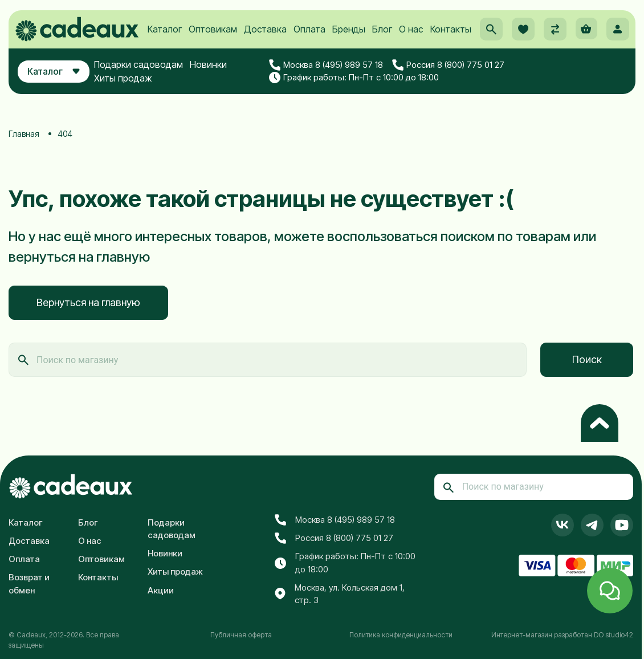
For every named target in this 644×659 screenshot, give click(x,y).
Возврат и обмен (29, 583)
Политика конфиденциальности (401, 634)
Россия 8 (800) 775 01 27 (456, 79)
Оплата (309, 40)
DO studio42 (614, 634)
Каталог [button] (60, 85)
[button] (487, 40)
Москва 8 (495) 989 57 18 (335, 79)
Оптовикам (212, 40)
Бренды (348, 40)
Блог (382, 40)
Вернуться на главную (88, 302)
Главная (24, 134)
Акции (161, 590)
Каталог (164, 40)
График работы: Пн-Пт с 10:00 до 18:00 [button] (362, 91)
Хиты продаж (135, 92)
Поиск (587, 359)
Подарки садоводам (150, 78)
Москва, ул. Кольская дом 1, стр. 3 (340, 593)
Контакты (450, 40)
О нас (411, 40)
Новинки (220, 78)
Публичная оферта (241, 634)
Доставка (265, 40)
